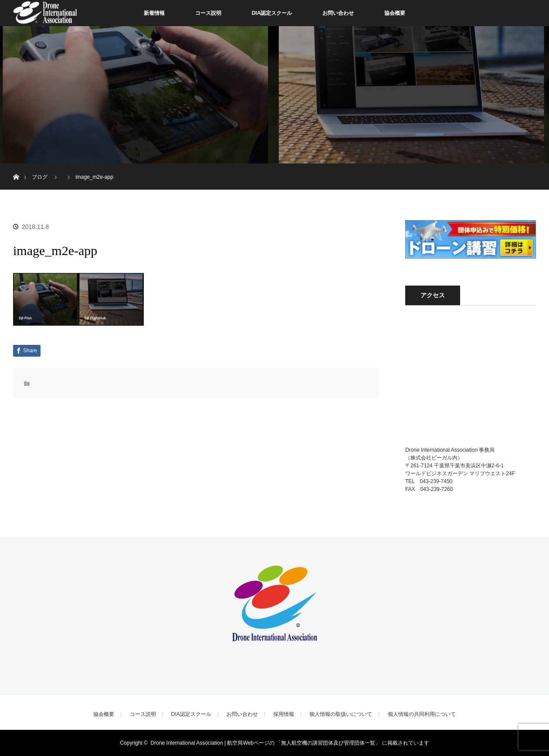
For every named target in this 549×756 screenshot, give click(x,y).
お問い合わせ (338, 13)
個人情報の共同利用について (422, 714)
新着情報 (154, 13)
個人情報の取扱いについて (341, 714)
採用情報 (284, 714)
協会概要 (395, 13)
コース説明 (208, 13)
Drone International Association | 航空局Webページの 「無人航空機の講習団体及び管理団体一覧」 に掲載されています (290, 743)
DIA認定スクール (272, 13)
